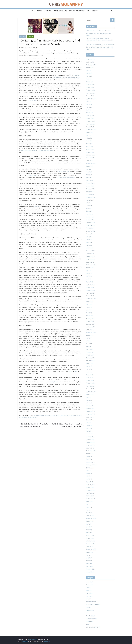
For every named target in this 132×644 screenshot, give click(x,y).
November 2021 (91, 192)
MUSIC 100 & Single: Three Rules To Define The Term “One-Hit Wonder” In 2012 (68, 425)
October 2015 (90, 389)
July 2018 (89, 304)
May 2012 (89, 476)
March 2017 (90, 349)
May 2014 (89, 428)
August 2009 (90, 521)
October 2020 (90, 228)
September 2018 (91, 299)
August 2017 (90, 335)
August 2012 (90, 468)
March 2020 (90, 248)
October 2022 (90, 161)
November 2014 (91, 414)
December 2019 (91, 256)
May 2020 (89, 242)
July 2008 (89, 555)
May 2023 (89, 141)
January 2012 (90, 487)
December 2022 (91, 155)
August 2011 (90, 502)
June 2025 (89, 73)
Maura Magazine (91, 602)
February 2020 (90, 251)
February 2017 (90, 352)
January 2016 (90, 380)
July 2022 (89, 169)
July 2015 (89, 397)
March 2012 (90, 482)
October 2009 (90, 516)
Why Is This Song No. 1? (93, 627)
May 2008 (89, 561)
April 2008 (89, 564)
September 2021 (91, 197)
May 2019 (89, 276)
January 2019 (90, 287)
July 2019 (89, 271)
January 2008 (90, 572)
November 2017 (91, 327)
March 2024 (90, 113)
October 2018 (90, 296)
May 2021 (89, 209)
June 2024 (89, 104)
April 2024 (89, 110)
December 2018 (91, 290)
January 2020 (90, 254)
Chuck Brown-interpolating (66, 178)
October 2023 (90, 127)
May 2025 (89, 76)
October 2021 (90, 194)
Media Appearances (60, 11)
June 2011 (89, 507)
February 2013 (90, 462)
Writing (39, 11)
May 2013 (89, 459)
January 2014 (90, 440)
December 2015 (91, 383)
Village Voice (31, 37)
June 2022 (89, 172)
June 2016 (89, 366)
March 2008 (90, 566)
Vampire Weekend (91, 619)
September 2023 (91, 130)
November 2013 (91, 445)
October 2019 (90, 262)
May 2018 (89, 310)
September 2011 (91, 499)
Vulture (88, 624)
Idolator (88, 599)
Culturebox (89, 593)
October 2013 (90, 448)
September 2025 (91, 65)
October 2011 (90, 496)
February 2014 (90, 437)
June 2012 (89, 473)
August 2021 (90, 200)
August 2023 (90, 132)
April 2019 (89, 279)
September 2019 (91, 265)
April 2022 (89, 178)
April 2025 (89, 79)
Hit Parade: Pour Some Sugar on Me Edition (99, 31)
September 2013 (91, 451)
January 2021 (90, 220)
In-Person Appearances (77, 11)
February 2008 (90, 569)
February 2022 (90, 183)
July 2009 (89, 524)
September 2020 (91, 231)
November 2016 (91, 361)
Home (32, 11)
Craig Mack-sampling (63, 171)
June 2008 (89, 558)
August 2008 (90, 552)
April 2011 (89, 513)
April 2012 (89, 479)
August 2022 (90, 166)
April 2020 (89, 245)
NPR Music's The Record (93, 605)
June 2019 (89, 273)
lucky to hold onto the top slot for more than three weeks (37, 150)
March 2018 (90, 316)
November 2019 (91, 259)
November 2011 (91, 493)
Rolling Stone (90, 610)
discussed (37, 207)
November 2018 (91, 293)
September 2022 (91, 163)
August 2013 (90, 454)
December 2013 (91, 442)
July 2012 (89, 471)
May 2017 (89, 344)
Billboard (89, 590)
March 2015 (90, 403)
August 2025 (90, 68)
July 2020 (89, 237)
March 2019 (90, 282)
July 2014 (89, 423)
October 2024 (90, 96)
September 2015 (91, 392)
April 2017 (89, 347)
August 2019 (90, 268)
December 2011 (91, 490)
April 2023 (89, 144)
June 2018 (89, 307)
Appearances (90, 585)
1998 (70, 372)
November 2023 (91, 124)
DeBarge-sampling (32, 175)
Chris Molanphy (34, 48)
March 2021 (90, 214)
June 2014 (89, 425)
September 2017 (91, 333)
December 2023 (91, 121)
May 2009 (89, 530)
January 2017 (90, 355)
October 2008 (90, 547)
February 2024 (90, 116)
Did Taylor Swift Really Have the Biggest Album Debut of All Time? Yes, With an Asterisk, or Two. (100, 40)
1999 (75, 372)
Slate (88, 613)
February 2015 (90, 406)
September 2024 (91, 99)
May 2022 (89, 175)
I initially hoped (54, 382)
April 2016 (89, 372)
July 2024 (89, 101)
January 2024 (90, 118)
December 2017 (91, 324)
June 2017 (89, 341)
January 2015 (90, 409)
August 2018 (90, 302)
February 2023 (90, 149)
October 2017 (90, 330)
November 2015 (91, 386)
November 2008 (91, 544)
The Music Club (91, 616)
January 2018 (90, 321)
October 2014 (90, 417)
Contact (95, 11)
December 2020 (91, 223)
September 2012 (91, 465)
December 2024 (91, 90)
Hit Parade (48, 11)
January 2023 (90, 152)
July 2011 (89, 504)
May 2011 (89, 510)
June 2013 (89, 456)
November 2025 (91, 59)
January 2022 (90, 186)
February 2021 (90, 217)
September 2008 (91, 549)
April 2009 (89, 533)
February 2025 (90, 85)
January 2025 (90, 87)
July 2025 (89, 70)
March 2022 (90, 180)
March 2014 (90, 434)
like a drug (77, 75)
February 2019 (90, 285)
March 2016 (90, 375)
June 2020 (89, 240)
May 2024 (89, 107)
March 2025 (90, 82)
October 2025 (90, 62)
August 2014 (90, 420)
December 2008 (91, 541)
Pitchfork (89, 607)
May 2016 (89, 369)
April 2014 (89, 431)
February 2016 (90, 378)
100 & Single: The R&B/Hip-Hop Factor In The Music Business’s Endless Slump (33, 425)
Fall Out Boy (33, 101)
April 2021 (89, 211)
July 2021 (89, 203)
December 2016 (91, 358)
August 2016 (90, 363)
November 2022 (91, 158)
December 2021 (91, 189)
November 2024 (91, 93)
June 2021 (89, 206)
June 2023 (89, 138)
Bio (88, 11)
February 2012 (90, 485)
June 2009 (89, 527)
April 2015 (89, 400)
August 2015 (90, 394)
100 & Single (23, 37)
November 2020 (91, 225)
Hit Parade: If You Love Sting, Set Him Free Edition (100, 45)
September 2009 (91, 518)
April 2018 (89, 313)
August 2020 (90, 234)
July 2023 (89, 135)
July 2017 (89, 338)
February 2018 (90, 318)
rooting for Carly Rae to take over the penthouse (67, 78)
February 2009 (90, 535)
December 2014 (91, 411)
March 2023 (90, 147)
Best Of (88, 588)
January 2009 (90, 538)
